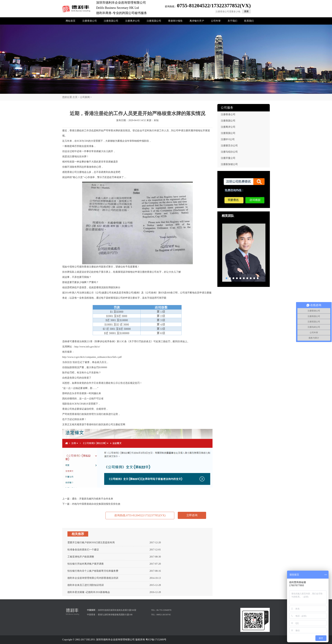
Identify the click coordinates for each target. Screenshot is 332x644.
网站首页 (71, 21)
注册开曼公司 (228, 158)
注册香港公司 (90, 21)
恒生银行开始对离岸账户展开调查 (86, 564)
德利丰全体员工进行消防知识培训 (86, 585)
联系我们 (249, 21)
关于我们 (232, 21)
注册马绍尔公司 (229, 152)
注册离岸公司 (132, 21)
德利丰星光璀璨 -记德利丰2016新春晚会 (89, 592)
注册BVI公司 (228, 139)
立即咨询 (192, 515)
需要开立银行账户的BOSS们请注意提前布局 (91, 543)
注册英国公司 (154, 21)
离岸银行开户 (197, 21)
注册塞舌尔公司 (229, 146)
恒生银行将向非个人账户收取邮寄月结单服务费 (93, 571)
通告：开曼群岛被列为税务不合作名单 (93, 499)
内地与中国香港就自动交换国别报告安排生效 (96, 504)
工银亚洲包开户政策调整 (81, 557)
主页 (75, 97)
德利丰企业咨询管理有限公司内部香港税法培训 (93, 578)
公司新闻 (85, 97)
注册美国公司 (111, 21)
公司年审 (216, 21)
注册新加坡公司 (229, 164)
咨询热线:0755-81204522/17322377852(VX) (140, 515)
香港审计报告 (175, 21)
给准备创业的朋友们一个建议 (83, 550)
